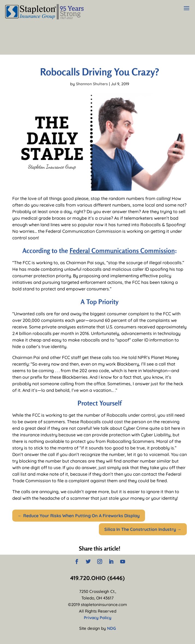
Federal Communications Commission (122, 251)
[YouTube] (123, 562)
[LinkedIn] (111, 562)
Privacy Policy (98, 618)
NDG (111, 628)
